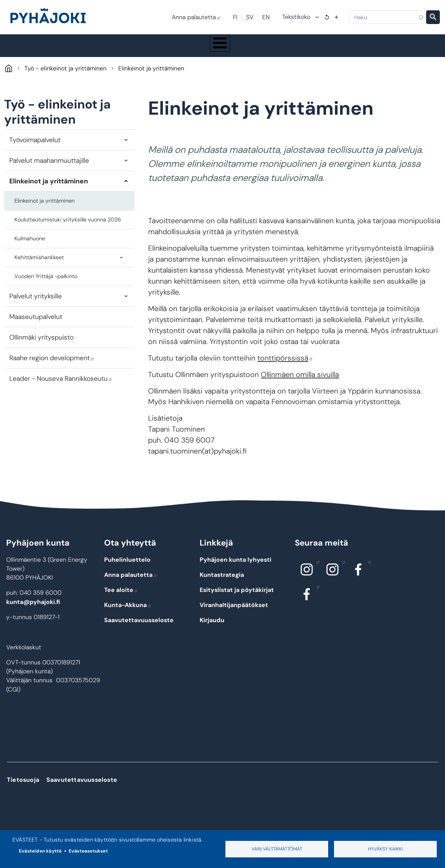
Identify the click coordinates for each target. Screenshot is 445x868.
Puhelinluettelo (127, 566)
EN (266, 17)
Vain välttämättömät (277, 849)
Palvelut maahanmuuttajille (49, 167)
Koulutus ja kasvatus (172, 49)
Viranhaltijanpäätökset (234, 611)
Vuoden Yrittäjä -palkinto (46, 283)
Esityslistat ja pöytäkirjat (237, 596)
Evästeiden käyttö (40, 851)
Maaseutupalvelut (36, 323)
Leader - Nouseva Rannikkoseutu (61, 385)
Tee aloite (121, 596)
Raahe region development (52, 364)
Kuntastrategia (222, 581)
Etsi (433, 17)
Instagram (316, 568)
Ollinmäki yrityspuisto (41, 344)
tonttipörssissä (285, 364)
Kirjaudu (212, 626)
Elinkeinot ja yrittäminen (49, 188)
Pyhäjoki (8, 75)
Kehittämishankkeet (39, 264)
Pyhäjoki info (41, 49)
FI (235, 17)
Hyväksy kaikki (385, 849)
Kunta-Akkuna (128, 611)
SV (250, 17)
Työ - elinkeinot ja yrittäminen (380, 49)
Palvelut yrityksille (36, 303)
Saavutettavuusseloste (139, 626)
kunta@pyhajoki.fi (33, 608)
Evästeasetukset (88, 851)
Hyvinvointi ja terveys (239, 49)
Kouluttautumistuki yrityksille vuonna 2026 (68, 226)
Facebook (368, 568)
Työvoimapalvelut (35, 146)
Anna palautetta (196, 17)
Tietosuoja (23, 786)
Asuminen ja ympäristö (104, 49)
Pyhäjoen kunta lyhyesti (236, 566)
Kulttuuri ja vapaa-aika (307, 49)
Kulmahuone (30, 245)
